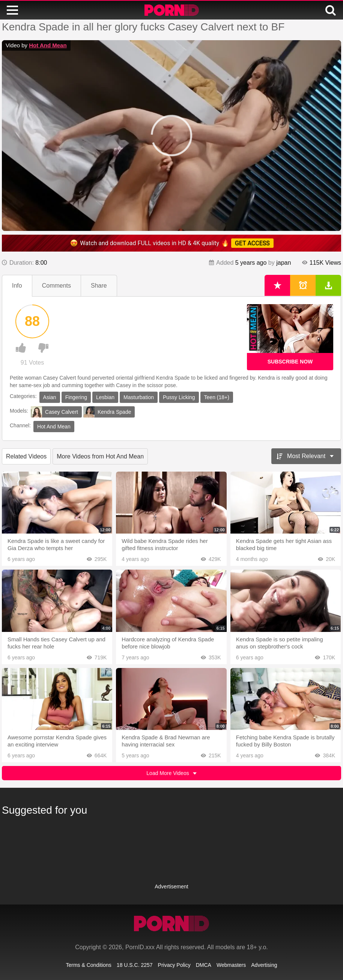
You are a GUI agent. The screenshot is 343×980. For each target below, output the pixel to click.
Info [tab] (17, 286)
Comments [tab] (56, 286)
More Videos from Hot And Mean (100, 456)
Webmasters (231, 965)
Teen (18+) (217, 397)
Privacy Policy (174, 965)
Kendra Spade (107, 412)
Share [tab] (99, 286)
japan (284, 263)
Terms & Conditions (88, 965)
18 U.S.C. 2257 (135, 965)
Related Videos (26, 456)
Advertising (264, 965)
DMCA (204, 965)
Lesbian (105, 397)
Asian (50, 397)
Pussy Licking (179, 397)
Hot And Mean (48, 45)
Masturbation (139, 397)
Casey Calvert (54, 412)
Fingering (76, 397)
